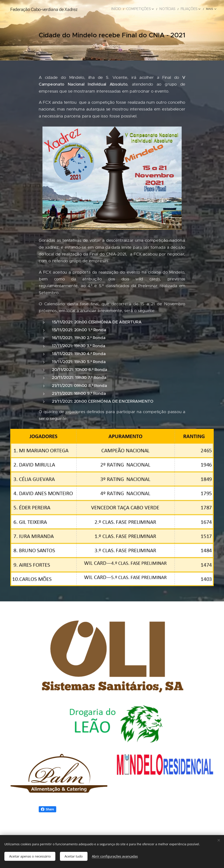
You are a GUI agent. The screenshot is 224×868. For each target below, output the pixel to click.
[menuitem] (125, 9)
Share (47, 809)
